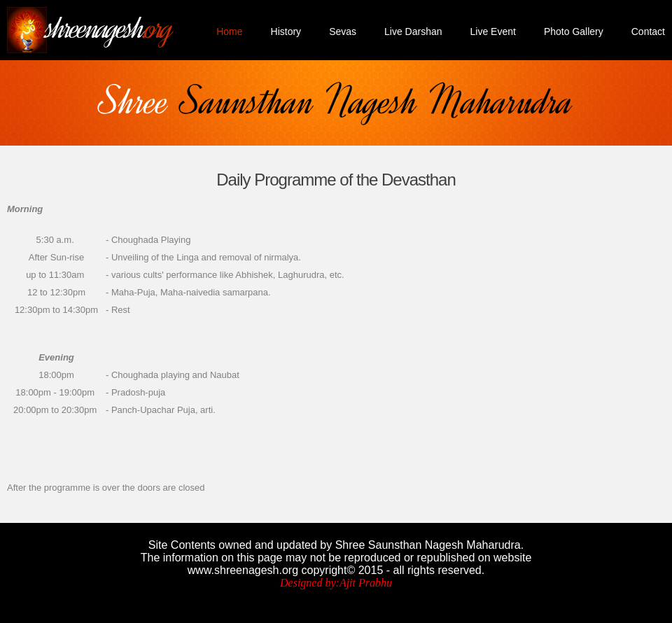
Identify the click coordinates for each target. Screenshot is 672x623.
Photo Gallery (574, 31)
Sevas (343, 31)
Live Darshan (413, 31)
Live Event (493, 31)
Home (229, 31)
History (286, 31)
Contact (648, 31)
